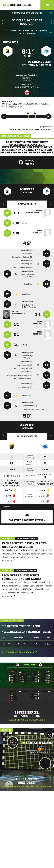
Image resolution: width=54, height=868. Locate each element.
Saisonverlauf (50, 436)
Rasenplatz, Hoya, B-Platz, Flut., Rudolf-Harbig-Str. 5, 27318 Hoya (29, 32)
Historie (4, 436)
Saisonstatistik (27, 436)
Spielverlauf (27, 204)
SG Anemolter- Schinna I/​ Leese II (37, 63)
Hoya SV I (10, 42)
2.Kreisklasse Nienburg (32, 13)
